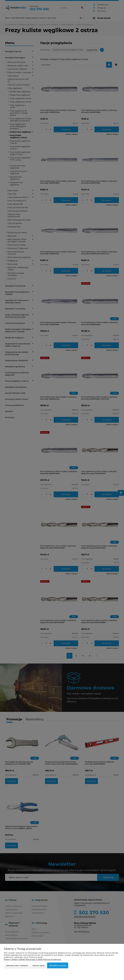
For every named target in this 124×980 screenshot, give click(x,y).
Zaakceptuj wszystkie (58, 965)
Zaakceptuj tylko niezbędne (17, 965)
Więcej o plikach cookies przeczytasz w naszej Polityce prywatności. (33, 959)
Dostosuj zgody (39, 965)
